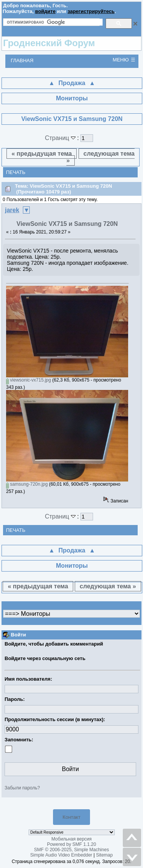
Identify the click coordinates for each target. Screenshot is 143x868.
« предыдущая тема (42, 154)
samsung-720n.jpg (27, 484)
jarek (12, 210)
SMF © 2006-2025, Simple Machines (71, 850)
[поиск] (55, 22)
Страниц (61, 138)
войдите (45, 11)
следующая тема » (100, 157)
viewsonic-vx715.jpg (29, 380)
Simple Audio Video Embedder (61, 855)
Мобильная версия (72, 839)
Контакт (71, 817)
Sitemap (104, 855)
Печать (16, 172)
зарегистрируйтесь (91, 11)
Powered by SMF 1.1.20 (71, 844)
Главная (22, 60)
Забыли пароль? (22, 788)
